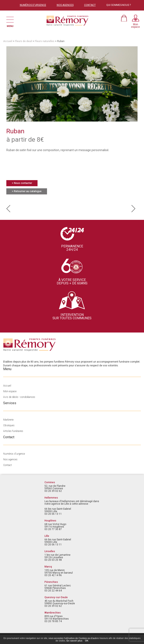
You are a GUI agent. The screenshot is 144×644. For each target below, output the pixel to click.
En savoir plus (75, 641)
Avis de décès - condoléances (19, 397)
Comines (50, 482)
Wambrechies (53, 613)
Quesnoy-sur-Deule (56, 597)
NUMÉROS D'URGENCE (33, 5)
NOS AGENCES (65, 5)
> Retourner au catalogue (27, 191)
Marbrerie (8, 420)
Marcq (48, 567)
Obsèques (9, 425)
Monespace (135, 26)
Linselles (50, 551)
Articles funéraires (13, 431)
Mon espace (10, 391)
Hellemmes (51, 498)
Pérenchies (51, 582)
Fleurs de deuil (24, 41)
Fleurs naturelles (45, 41)
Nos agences (10, 459)
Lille (47, 536)
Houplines (50, 521)
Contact (7, 465)
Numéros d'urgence (14, 454)
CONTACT (90, 5)
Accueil (8, 41)
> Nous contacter (22, 183)
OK (87, 641)
